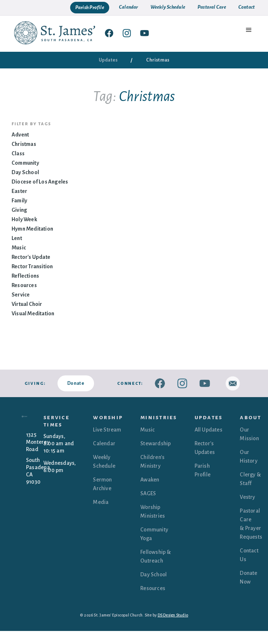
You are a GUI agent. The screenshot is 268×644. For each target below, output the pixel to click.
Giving (19, 210)
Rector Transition (32, 266)
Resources (24, 285)
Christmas (24, 144)
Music (19, 248)
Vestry (247, 497)
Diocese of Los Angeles (40, 182)
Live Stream (107, 430)
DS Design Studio (173, 615)
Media (101, 502)
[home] (55, 33)
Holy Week (24, 219)
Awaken (150, 480)
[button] (249, 30)
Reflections (25, 276)
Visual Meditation (33, 313)
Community (25, 163)
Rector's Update (31, 257)
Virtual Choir (27, 304)
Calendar (104, 443)
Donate (76, 383)
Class (18, 153)
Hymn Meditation (32, 229)
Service (21, 295)
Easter (19, 191)
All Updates (209, 430)
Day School (25, 172)
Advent (20, 135)
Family (19, 201)
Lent (17, 238)
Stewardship (156, 443)
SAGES (148, 493)
